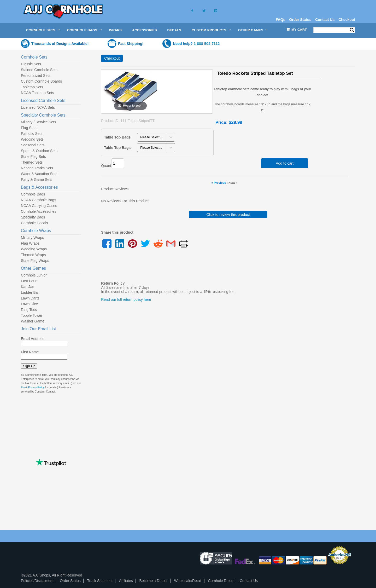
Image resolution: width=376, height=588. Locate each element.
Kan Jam (28, 287)
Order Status (300, 20)
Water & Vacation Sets (39, 174)
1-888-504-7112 (207, 44)
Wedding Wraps (34, 249)
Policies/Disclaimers (37, 581)
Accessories (145, 30)
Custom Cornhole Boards (41, 81)
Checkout (347, 20)
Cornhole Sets (41, 30)
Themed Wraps (33, 255)
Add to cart (285, 163)
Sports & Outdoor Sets (39, 151)
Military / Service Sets (39, 122)
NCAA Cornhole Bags (39, 200)
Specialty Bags (33, 217)
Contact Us (325, 20)
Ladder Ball (30, 292)
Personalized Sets (36, 76)
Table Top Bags (117, 137)
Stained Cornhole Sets (39, 70)
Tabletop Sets (32, 87)
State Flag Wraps (35, 261)
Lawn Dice (29, 304)
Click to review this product (228, 215)
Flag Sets (29, 128)
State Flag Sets (33, 157)
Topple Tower (32, 315)
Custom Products (209, 30)
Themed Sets (32, 162)
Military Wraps (32, 238)
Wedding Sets (32, 139)
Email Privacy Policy (33, 387)
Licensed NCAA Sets (38, 107)
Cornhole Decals (34, 223)
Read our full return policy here (126, 299)
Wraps (115, 30)
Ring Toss (29, 310)
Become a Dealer (154, 581)
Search (352, 30)
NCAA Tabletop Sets (37, 93)
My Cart (299, 30)
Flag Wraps (30, 243)
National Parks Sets (37, 168)
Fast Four (29, 281)
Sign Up (29, 366)
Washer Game (33, 321)
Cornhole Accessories (39, 211)
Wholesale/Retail (188, 581)
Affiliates (126, 581)
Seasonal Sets (33, 145)
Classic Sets (31, 64)
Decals (174, 30)
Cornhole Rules (221, 581)
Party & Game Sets (37, 180)
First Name (30, 352)
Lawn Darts (30, 298)
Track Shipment (100, 581)
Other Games (251, 30)
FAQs (281, 20)
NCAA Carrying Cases (39, 206)
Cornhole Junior (34, 275)
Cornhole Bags (82, 30)
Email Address (33, 339)
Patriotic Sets (32, 134)
